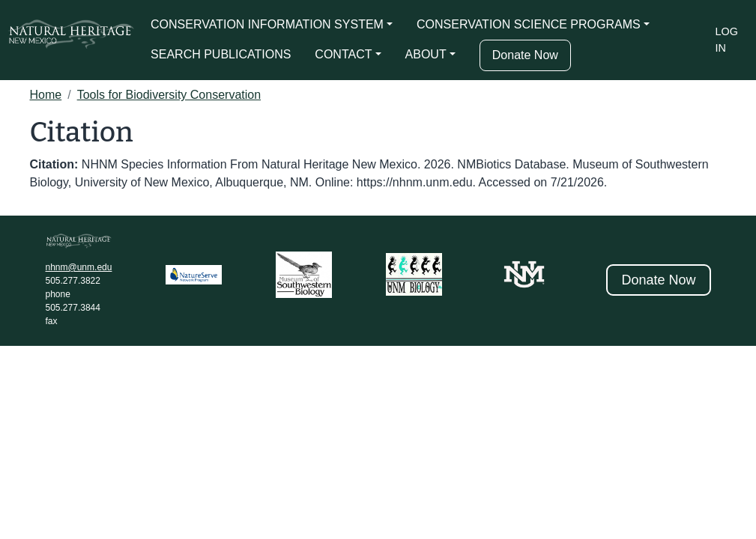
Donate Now (525, 55)
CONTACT (343, 54)
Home (46, 95)
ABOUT (426, 54)
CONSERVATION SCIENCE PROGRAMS (529, 24)
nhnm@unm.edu (79, 267)
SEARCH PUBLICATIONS (221, 54)
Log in (727, 40)
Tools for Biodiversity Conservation (169, 95)
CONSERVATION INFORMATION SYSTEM (267, 24)
